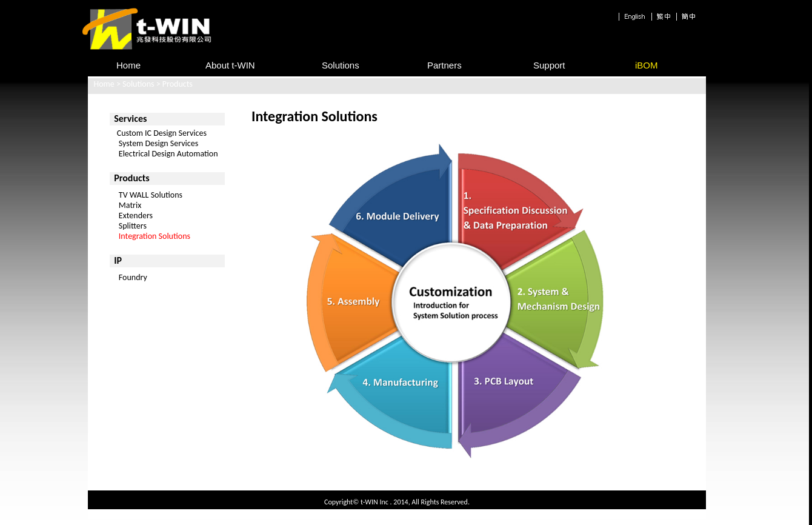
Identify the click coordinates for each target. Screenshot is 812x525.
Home (104, 84)
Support (549, 65)
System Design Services (154, 143)
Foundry (133, 277)
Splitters (133, 226)
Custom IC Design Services (158, 133)
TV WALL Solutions (151, 195)
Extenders (136, 216)
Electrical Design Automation (164, 154)
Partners (444, 65)
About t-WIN (230, 65)
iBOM (647, 65)
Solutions (341, 65)
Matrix (130, 205)
